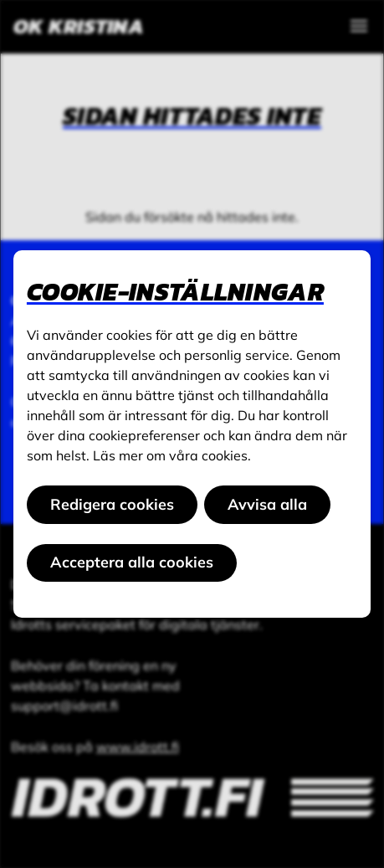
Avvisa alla (267, 504)
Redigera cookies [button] (112, 504)
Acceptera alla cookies (132, 562)
